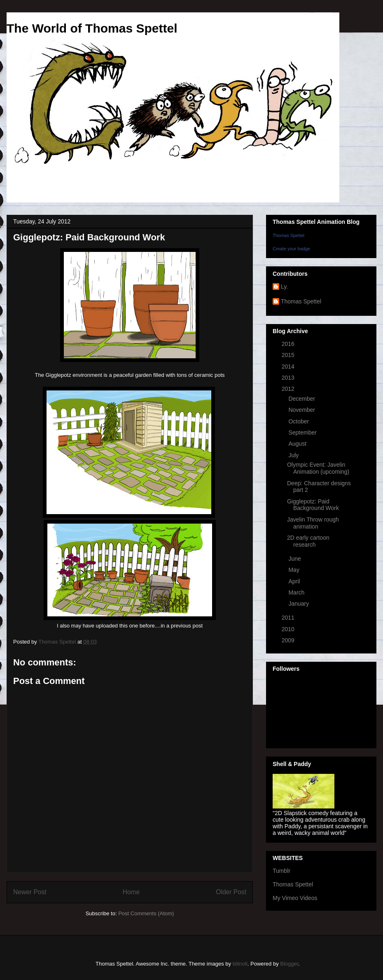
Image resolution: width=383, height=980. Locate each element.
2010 (289, 629)
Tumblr (281, 871)
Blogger (289, 964)
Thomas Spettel (288, 235)
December (302, 399)
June (295, 559)
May (294, 570)
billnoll (240, 964)
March (297, 592)
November (302, 410)
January (299, 604)
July (294, 455)
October (299, 421)
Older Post (231, 892)
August (298, 444)
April (295, 581)
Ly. (284, 287)
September (303, 432)
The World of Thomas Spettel (92, 28)
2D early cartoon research (308, 541)
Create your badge (291, 249)
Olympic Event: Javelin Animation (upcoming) (318, 468)
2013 (289, 378)
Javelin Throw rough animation (313, 523)
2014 (289, 367)
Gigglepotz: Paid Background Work (313, 505)
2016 (289, 344)
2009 (289, 640)
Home (131, 892)
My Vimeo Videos (295, 898)
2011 (289, 618)
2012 (289, 389)
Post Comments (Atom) (146, 913)
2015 (289, 355)
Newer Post (30, 892)
